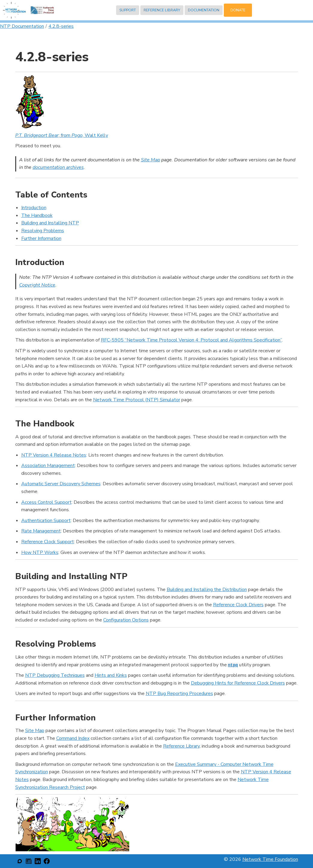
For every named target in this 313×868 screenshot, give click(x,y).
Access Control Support (46, 502)
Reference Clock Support (48, 542)
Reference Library (162, 10)
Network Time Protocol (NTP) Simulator (137, 400)
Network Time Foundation (270, 859)
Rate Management (41, 531)
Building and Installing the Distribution (207, 590)
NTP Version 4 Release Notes (54, 455)
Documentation (204, 10)
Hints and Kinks (111, 675)
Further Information (41, 238)
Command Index (73, 738)
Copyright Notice (37, 285)
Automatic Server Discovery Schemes (61, 484)
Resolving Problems (43, 231)
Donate (238, 10)
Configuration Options (126, 620)
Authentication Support (46, 521)
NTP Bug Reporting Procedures (179, 694)
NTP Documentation (22, 26)
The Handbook (37, 215)
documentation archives (58, 167)
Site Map (151, 160)
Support (128, 10)
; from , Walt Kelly (62, 135)
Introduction (34, 208)
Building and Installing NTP (50, 223)
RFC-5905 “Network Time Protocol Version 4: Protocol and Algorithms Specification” (191, 340)
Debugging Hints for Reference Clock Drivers (238, 683)
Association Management (48, 466)
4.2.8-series (61, 26)
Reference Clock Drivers (238, 605)
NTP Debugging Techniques (55, 675)
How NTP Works (40, 552)
